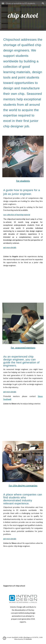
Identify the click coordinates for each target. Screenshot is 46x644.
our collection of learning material (17, 215)
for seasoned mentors (23, 347)
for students (23, 181)
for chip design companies (23, 485)
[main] (23, 15)
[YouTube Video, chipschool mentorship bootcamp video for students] (23, 283)
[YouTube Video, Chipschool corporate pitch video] (23, 563)
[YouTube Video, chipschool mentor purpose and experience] (23, 421)
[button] (3, 3)
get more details (10, 247)
